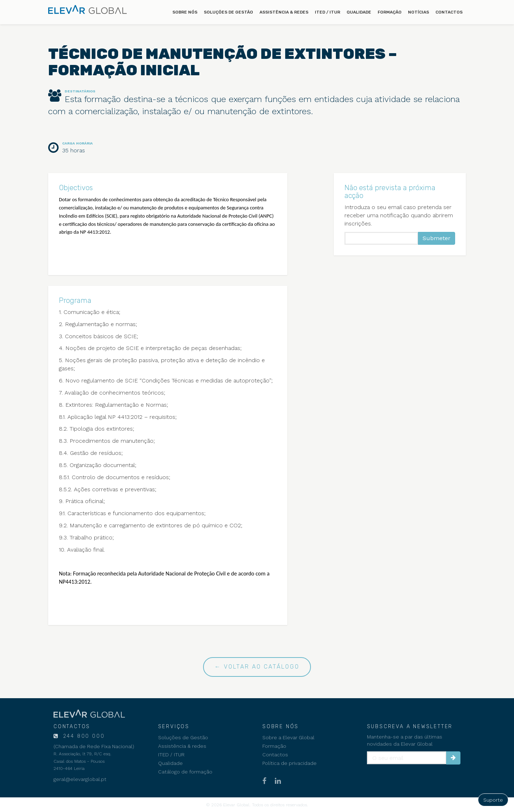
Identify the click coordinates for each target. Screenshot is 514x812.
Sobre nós (185, 12)
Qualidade (359, 12)
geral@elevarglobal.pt (80, 779)
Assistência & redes (284, 12)
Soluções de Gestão (228, 12)
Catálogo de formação (185, 772)
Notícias (419, 12)
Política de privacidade (289, 763)
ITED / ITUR (327, 12)
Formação (390, 12)
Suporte (493, 800)
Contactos (449, 12)
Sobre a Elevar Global (288, 737)
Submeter (437, 238)
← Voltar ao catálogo (257, 667)
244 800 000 (83, 736)
